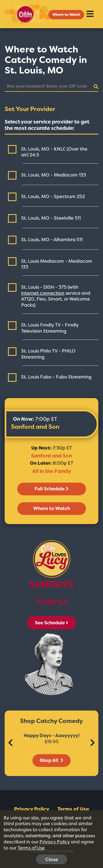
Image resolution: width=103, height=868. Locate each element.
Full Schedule (51, 489)
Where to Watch (66, 15)
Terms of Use (73, 809)
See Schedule (51, 623)
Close (52, 859)
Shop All (51, 760)
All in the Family (52, 471)
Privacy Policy (32, 809)
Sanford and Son (35, 427)
